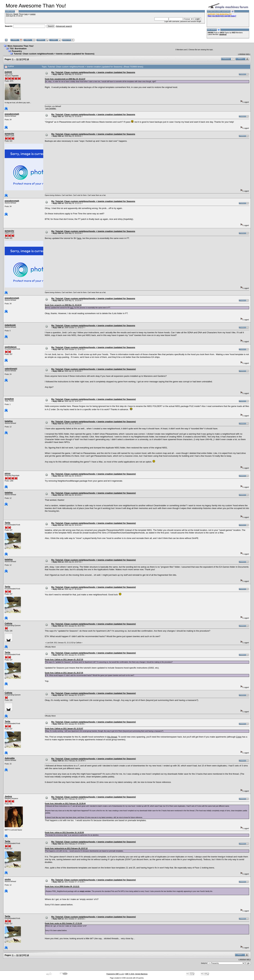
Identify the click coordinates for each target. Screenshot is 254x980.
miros (8, 473)
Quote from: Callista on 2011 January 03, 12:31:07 (64, 729)
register (33, 14)
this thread (112, 737)
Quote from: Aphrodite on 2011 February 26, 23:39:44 (65, 804)
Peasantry (17, 51)
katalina (9, 421)
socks (8, 879)
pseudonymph (12, 114)
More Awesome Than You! (20, 46)
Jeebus (8, 796)
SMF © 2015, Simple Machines (136, 974)
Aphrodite (10, 758)
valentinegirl (11, 369)
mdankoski (10, 325)
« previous (242, 54)
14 (28, 59)
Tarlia (7, 523)
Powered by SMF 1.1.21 (115, 974)
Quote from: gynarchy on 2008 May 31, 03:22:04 (63, 305)
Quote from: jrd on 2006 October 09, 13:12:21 (62, 886)
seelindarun (11, 347)
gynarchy (9, 134)
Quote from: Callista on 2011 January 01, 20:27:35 (64, 660)
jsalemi (8, 72)
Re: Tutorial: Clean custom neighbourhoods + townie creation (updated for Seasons (93, 72)
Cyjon (239, 737)
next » (248, 54)
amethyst (223, 34)
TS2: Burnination (18, 49)
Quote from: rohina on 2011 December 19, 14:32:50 (64, 833)
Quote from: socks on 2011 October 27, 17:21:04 (63, 923)
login (26, 14)
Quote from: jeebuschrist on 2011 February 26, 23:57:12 (66, 848)
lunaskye (9, 399)
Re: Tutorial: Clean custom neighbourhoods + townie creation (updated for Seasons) (94, 369)
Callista (8, 623)
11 (17, 59)
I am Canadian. (51, 108)
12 (20, 59)
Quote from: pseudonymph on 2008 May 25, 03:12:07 (65, 79)
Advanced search (64, 26)
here (79, 238)
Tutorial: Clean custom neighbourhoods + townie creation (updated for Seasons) (54, 54)
